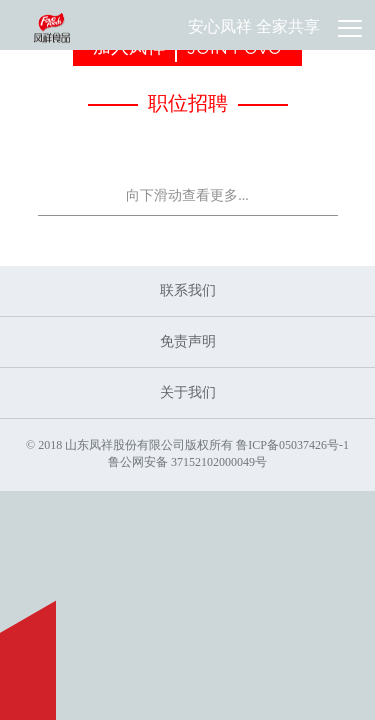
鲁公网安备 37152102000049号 (187, 462)
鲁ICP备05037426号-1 (292, 445)
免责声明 (188, 341)
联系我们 (188, 290)
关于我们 (188, 392)
